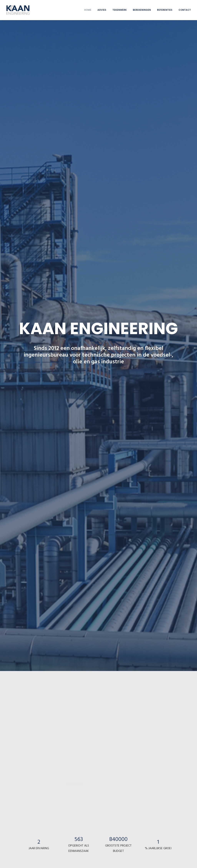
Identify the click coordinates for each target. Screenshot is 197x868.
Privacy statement (40, 860)
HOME (88, 10)
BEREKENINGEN (142, 10)
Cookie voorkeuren (62, 860)
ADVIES (102, 10)
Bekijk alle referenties (98, 716)
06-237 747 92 (49, 191)
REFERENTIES (165, 10)
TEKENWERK (120, 10)
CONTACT (185, 10)
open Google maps (49, 212)
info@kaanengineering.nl (61, 201)
